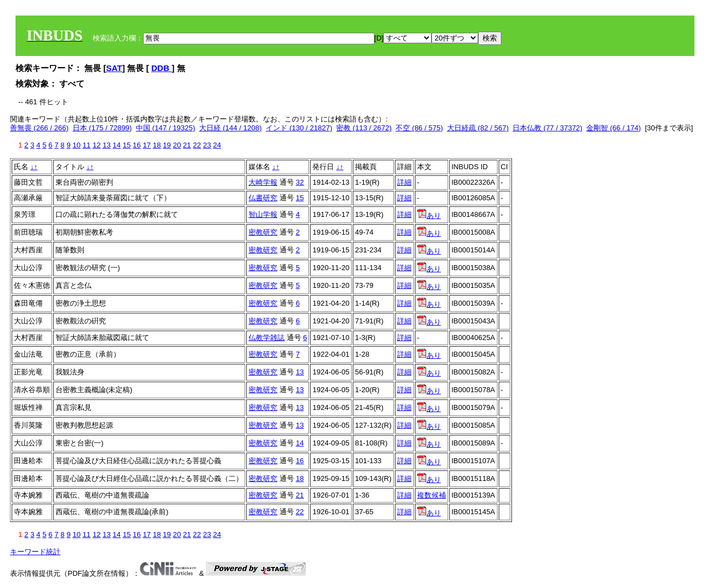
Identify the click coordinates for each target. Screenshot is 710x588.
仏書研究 (263, 198)
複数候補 (432, 495)
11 (87, 145)
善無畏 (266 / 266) (39, 128)
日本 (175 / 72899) (102, 128)
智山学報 (263, 214)
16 (136, 145)
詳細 (404, 182)
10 (77, 145)
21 (187, 145)
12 (97, 145)
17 (146, 145)
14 (116, 145)
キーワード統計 (35, 552)
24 (217, 145)
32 (300, 182)
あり (429, 216)
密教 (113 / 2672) (364, 128)
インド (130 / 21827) (299, 128)
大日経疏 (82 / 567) (478, 128)
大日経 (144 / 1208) (230, 128)
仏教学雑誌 (267, 338)
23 (207, 145)
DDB (162, 68)
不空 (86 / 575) (419, 128)
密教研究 (263, 232)
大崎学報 (263, 182)
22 (197, 145)
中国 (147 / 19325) (166, 128)
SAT (114, 68)
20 (177, 145)
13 (106, 145)
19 (167, 145)
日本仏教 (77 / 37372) (547, 128)
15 (126, 145)
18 (156, 145)
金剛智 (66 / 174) (613, 128)
